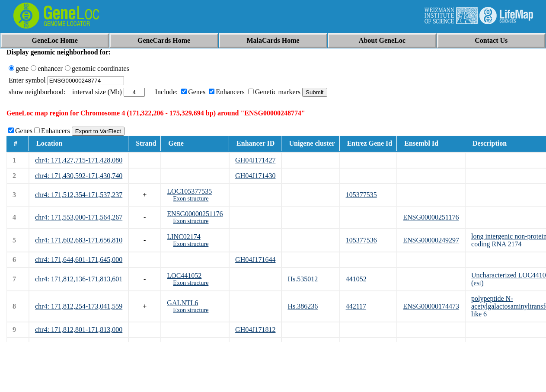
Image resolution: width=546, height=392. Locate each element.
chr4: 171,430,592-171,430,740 (79, 176)
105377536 (361, 240)
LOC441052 (184, 276)
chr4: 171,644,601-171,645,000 (79, 260)
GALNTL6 (182, 303)
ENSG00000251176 (195, 214)
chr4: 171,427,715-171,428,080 (79, 160)
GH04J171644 (255, 260)
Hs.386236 (303, 306)
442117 (356, 306)
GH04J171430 (255, 176)
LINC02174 (184, 237)
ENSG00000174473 (431, 306)
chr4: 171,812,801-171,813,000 (79, 330)
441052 (356, 279)
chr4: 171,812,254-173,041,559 (79, 306)
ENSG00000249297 (431, 240)
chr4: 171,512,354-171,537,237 (79, 195)
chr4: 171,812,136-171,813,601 (79, 279)
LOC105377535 (189, 191)
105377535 (361, 195)
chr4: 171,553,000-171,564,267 (79, 217)
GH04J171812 (255, 330)
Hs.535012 (303, 279)
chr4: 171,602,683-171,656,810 (79, 240)
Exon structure (191, 199)
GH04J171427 (255, 160)
